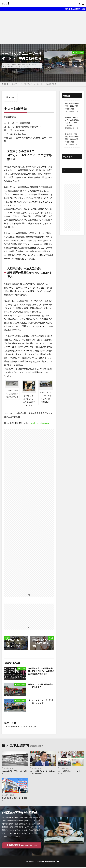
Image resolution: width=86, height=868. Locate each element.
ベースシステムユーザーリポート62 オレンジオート (40, 702)
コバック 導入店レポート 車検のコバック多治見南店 (43, 772)
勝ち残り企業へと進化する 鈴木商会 (14, 800)
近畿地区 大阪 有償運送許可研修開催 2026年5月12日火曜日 (72, 138)
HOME (6, 84)
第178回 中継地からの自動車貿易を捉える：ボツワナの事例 (72, 121)
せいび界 (22, 64)
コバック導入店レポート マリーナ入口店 (70, 772)
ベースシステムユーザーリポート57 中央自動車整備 (38, 84)
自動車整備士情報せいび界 (50, 862)
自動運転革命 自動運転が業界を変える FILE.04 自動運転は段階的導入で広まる (41, 671)
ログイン (26, 726)
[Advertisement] (43, 28)
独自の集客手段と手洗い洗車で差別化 (14, 772)
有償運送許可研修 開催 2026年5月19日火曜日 (72, 106)
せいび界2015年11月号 (12, 67)
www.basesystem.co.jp (40, 423)
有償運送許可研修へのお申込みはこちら (22, 846)
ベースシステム (26, 67)
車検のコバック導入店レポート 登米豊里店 (40, 686)
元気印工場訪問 (31, 64)
